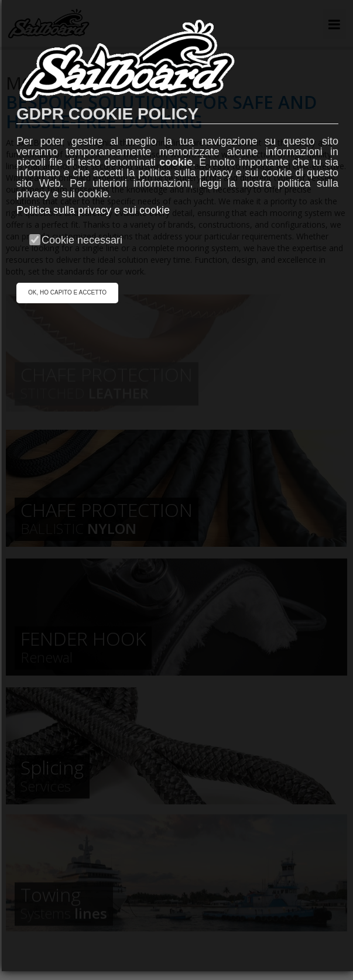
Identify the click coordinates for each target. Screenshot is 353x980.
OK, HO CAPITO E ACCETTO (67, 292)
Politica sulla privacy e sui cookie (93, 210)
